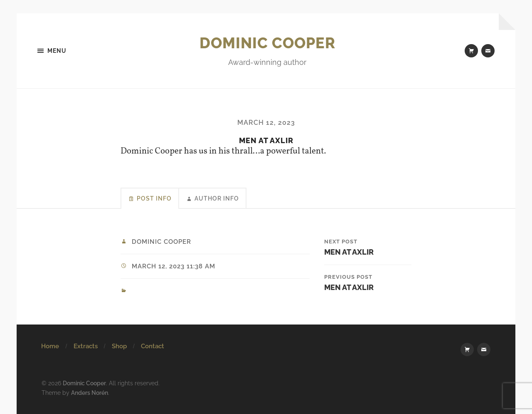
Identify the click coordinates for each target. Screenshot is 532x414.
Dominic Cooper (267, 43)
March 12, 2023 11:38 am (174, 266)
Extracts (86, 346)
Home (50, 346)
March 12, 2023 (266, 123)
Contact (153, 346)
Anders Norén (90, 393)
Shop (119, 346)
